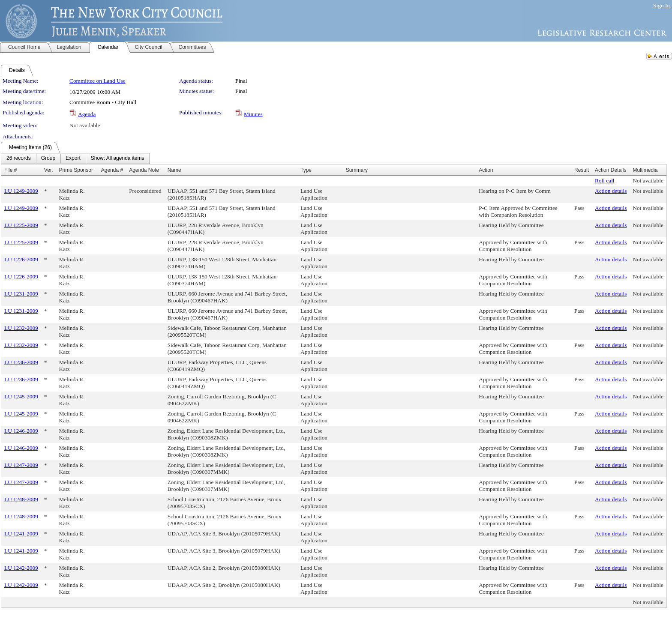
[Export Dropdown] (73, 158)
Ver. (49, 170)
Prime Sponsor (76, 170)
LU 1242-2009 (21, 568)
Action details (611, 191)
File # (10, 170)
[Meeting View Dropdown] (118, 158)
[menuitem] (19, 158)
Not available (85, 125)
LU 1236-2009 (21, 362)
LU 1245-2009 (21, 396)
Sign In (661, 5)
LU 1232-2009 (21, 328)
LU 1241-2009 (21, 534)
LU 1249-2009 (21, 191)
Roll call (605, 181)
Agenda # (112, 170)
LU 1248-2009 (21, 499)
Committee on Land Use (97, 81)
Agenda (87, 114)
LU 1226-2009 (21, 259)
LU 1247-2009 (21, 465)
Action (486, 170)
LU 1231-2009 (21, 294)
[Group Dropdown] (48, 158)
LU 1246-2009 (21, 431)
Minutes (253, 114)
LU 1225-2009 (21, 225)
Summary (357, 170)
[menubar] (75, 158)
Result (582, 170)
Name (174, 170)
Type (306, 170)
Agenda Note (144, 170)
